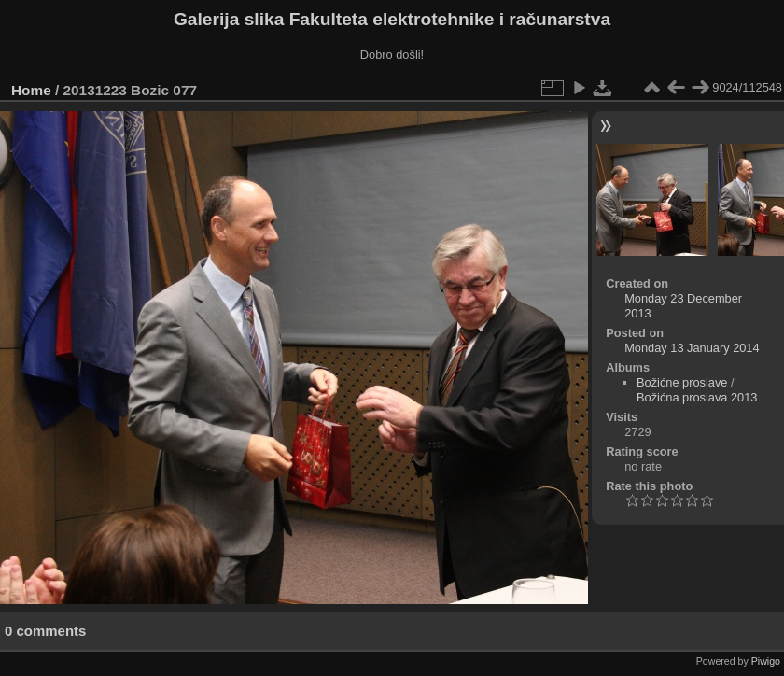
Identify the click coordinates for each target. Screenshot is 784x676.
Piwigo (766, 661)
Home (31, 90)
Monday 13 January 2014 (692, 348)
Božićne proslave (682, 382)
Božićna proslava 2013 (697, 397)
